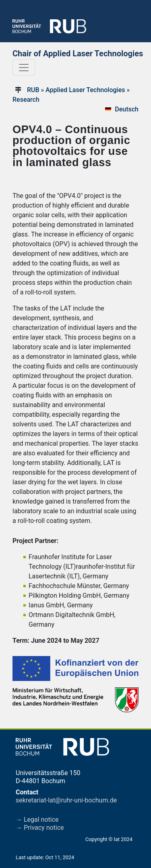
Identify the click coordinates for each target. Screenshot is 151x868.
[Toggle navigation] (24, 68)
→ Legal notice (37, 820)
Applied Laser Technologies (85, 90)
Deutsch (127, 109)
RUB (33, 90)
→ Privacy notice (40, 828)
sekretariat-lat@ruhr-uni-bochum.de (66, 800)
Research (26, 100)
